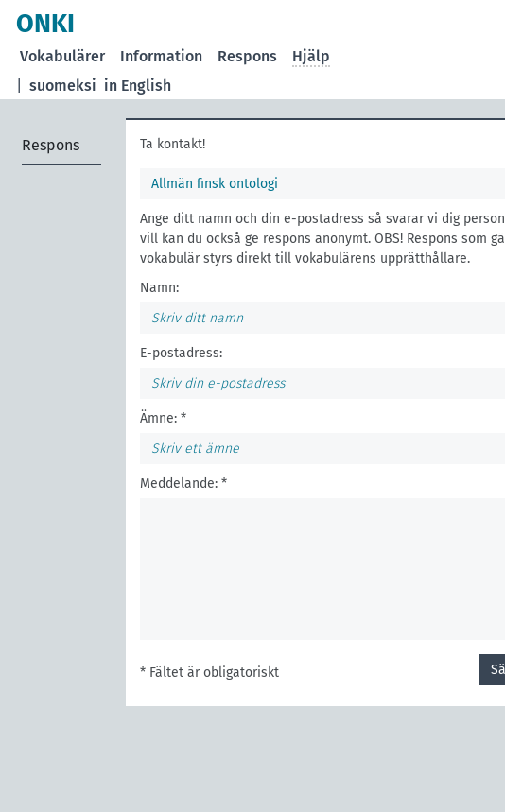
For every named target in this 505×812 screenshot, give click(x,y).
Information (161, 56)
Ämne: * (163, 418)
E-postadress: (181, 353)
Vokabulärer (62, 56)
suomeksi (63, 86)
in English (138, 86)
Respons (247, 56)
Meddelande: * (183, 484)
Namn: (159, 288)
